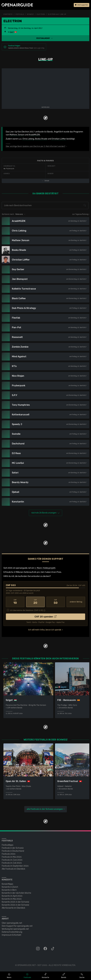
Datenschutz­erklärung (12, 932)
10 (15, 602)
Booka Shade (41, 139)
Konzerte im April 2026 (12, 896)
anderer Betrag (76, 602)
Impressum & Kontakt (11, 935)
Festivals (20, 14)
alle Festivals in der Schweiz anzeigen (45, 809)
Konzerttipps (7, 884)
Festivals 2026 (9, 854)
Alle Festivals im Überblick (13, 869)
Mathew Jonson (17, 135)
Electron (41, 14)
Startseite (8, 14)
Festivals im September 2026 (15, 866)
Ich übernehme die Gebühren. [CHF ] (26, 610)
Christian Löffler (59, 139)
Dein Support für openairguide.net (17, 926)
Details (45, 181)
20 (35, 602)
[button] (45, 38)
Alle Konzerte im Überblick (13, 908)
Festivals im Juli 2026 (12, 863)
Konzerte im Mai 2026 (12, 899)
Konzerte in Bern (9, 890)
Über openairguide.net (12, 923)
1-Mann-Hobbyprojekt (45, 568)
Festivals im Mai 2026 (12, 857)
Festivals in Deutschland (13, 851)
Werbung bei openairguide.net (15, 929)
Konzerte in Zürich (10, 887)
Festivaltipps (7, 845)
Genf (12, 32)
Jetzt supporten (81, 5)
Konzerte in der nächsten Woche (16, 893)
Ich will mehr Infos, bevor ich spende (45, 630)
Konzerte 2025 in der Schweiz (15, 902)
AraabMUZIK (34, 135)
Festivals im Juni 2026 (12, 860)
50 (56, 602)
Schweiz (30, 14)
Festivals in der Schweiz (13, 848)
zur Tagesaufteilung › (81, 214)
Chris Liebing (28, 139)
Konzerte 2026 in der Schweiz (15, 905)
